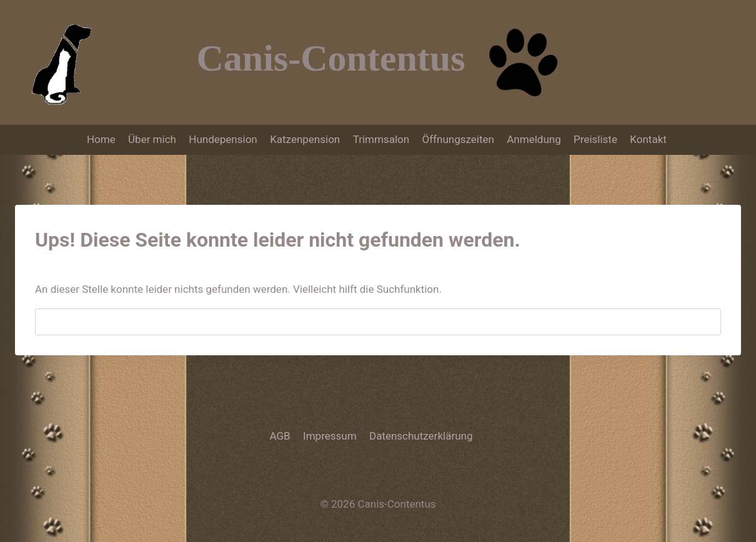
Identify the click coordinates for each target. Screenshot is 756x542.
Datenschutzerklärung (421, 436)
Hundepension (223, 139)
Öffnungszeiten (458, 139)
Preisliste (595, 139)
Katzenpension (305, 139)
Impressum (330, 436)
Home (101, 139)
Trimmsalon (381, 139)
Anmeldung (534, 139)
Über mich (152, 139)
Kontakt (649, 139)
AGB (280, 436)
